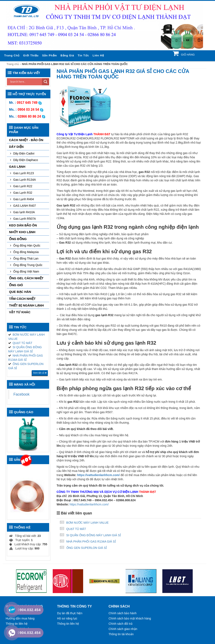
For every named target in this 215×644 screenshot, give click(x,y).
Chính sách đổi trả (121, 624)
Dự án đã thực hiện (70, 613)
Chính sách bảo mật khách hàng (130, 618)
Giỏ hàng (187, 55)
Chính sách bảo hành (123, 613)
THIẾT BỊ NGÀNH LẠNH (26, 305)
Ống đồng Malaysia (26, 252)
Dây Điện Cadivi (24, 153)
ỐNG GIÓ (16, 285)
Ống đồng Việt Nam (26, 271)
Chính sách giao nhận (123, 629)
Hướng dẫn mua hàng (20, 618)
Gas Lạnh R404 (24, 199)
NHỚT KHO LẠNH (22, 232)
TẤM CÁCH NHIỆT (22, 299)
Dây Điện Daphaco (26, 160)
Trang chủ (12, 55)
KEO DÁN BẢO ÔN (23, 225)
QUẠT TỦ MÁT (76, 529)
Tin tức (83, 55)
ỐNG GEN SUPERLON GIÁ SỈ (87, 548)
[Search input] (26, 82)
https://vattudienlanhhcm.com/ (98, 475)
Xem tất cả (40, 373)
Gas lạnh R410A (24, 212)
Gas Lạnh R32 (23, 193)
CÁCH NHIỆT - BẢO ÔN (26, 140)
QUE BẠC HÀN (20, 292)
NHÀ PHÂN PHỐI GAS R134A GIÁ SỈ (91, 541)
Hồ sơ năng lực (67, 618)
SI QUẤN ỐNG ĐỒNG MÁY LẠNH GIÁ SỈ (94, 535)
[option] (31, 581)
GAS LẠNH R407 (25, 206)
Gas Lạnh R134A (25, 180)
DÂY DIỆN (16, 147)
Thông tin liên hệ (17, 624)
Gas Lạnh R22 (23, 186)
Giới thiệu (31, 55)
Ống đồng (18, 239)
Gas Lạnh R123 (24, 173)
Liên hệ (98, 55)
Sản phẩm (50, 55)
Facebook (22, 394)
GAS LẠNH (17, 167)
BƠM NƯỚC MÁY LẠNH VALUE (88, 523)
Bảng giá (67, 55)
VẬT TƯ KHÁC (20, 312)
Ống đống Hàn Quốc (27, 245)
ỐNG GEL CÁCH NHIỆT (26, 278)
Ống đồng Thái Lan (26, 258)
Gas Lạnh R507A (25, 219)
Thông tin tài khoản (121, 634)
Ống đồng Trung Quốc (28, 265)
